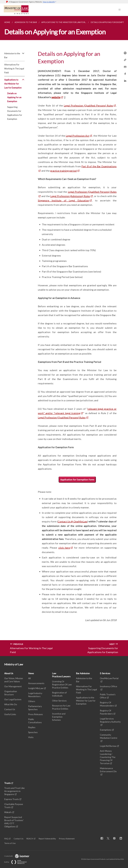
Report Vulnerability (47, 839)
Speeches (33, 732)
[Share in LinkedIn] (124, 79)
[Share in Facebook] (124, 72)
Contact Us (10, 709)
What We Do (11, 704)
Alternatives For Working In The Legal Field (14, 69)
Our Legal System (13, 699)
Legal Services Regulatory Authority (110, 720)
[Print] (124, 53)
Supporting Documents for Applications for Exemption (15, 113)
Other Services (59, 701)
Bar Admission (83, 673)
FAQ (6, 839)
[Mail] (124, 65)
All (29, 678)
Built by (18, 862)
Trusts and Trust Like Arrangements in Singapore (14, 791)
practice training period (63, 171)
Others (32, 701)
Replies (32, 727)
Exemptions (106, 730)
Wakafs (8, 812)
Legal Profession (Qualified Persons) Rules (88, 105)
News (31, 673)
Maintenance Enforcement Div (108, 770)
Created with (19, 856)
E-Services (105, 673)
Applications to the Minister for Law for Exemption (14, 84)
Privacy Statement (67, 839)
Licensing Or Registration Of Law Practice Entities (62, 684)
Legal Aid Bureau (108, 746)
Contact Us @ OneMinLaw (73, 521)
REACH (30, 839)
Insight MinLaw (36, 688)
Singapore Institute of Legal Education (63, 200)
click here (64, 548)
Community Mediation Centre (109, 736)
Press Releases (35, 714)
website (56, 97)
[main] (64, 336)
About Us (9, 673)
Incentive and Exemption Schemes (59, 717)
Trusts (7, 783)
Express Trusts (12, 799)
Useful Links (10, 714)
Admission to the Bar (14, 55)
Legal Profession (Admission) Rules (70, 196)
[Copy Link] (124, 60)
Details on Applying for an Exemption (14, 97)
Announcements (36, 683)
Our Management (13, 686)
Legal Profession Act (78, 136)
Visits (31, 737)
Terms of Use (10, 843)
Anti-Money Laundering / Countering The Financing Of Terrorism (108, 757)
